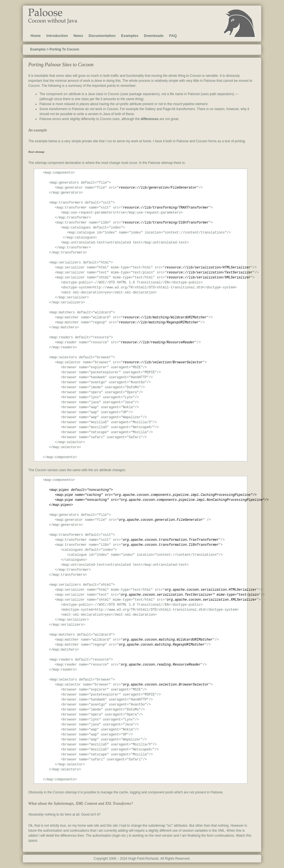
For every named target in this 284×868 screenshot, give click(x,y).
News (78, 36)
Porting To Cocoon (64, 49)
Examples (130, 36)
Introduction (57, 36)
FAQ (173, 36)
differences (149, 119)
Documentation (102, 36)
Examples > (39, 49)
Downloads (154, 36)
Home (36, 36)
